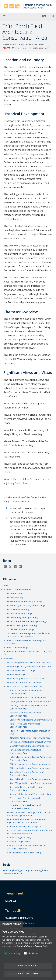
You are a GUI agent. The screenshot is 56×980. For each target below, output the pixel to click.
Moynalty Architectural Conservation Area (30, 746)
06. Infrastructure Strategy (19, 613)
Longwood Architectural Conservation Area (30, 742)
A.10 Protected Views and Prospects (24, 826)
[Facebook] (15, 567)
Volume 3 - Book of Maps (16, 647)
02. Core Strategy (15, 597)
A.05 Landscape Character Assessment (25, 679)
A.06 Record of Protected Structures (24, 682)
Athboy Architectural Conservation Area (29, 698)
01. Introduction (14, 593)
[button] (44, 16)
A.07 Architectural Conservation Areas (25, 686)
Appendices (9, 659)
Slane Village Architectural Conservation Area (31, 783)
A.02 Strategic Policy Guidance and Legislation (29, 667)
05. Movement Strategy (18, 609)
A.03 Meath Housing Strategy (21, 671)
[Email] (5, 567)
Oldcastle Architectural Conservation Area (30, 768)
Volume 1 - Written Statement (18, 589)
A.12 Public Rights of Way (19, 838)
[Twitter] (10, 567)
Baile (6, 585)
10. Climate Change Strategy (20, 629)
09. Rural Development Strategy (22, 625)
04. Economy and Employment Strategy (26, 605)
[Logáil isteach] (52, 16)
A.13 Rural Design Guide (18, 842)
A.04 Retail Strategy (16, 675)
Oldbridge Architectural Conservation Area (30, 764)
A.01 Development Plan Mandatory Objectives (29, 663)
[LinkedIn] (20, 567)
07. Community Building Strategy (22, 617)
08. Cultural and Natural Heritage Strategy (27, 621)
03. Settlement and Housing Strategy (24, 601)
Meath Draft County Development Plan (23, 44)
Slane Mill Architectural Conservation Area (30, 779)
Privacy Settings (12, 924)
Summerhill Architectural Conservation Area (30, 794)
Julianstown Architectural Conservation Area (31, 720)
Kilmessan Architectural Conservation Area (30, 738)
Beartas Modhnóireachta (19, 918)
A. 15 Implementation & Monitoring (24, 853)
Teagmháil (10, 901)
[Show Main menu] (4, 16)
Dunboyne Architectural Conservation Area (30, 702)
